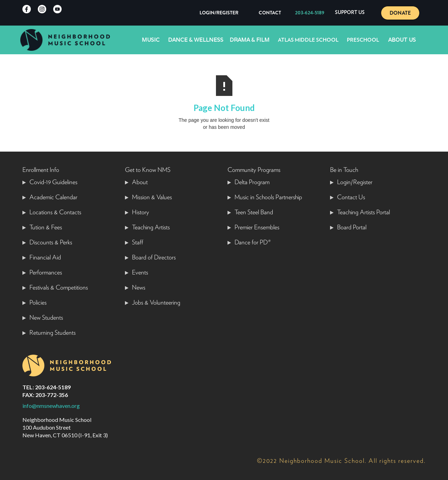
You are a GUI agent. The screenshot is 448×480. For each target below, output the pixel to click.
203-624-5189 (310, 13)
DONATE (400, 13)
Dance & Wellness (196, 40)
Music (151, 40)
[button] (350, 13)
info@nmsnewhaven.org (51, 406)
